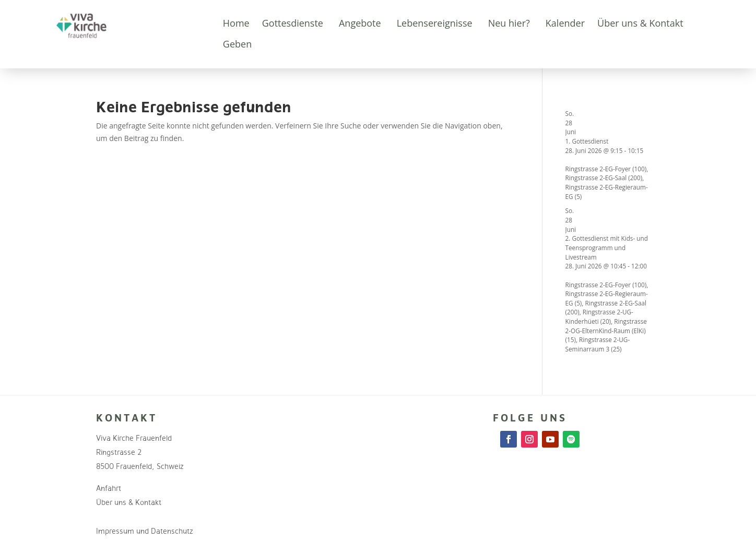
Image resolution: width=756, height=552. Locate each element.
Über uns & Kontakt (640, 23)
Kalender (565, 23)
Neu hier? (509, 23)
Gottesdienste (293, 23)
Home (236, 23)
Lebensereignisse (435, 23)
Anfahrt (109, 488)
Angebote (360, 23)
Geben (237, 44)
